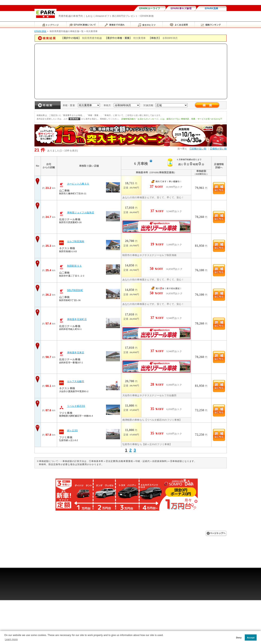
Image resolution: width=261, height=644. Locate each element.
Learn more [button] (11, 639)
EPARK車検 (40, 31)
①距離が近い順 (198, 149)
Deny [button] (239, 638)
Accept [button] (251, 638)
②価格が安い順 (218, 149)
